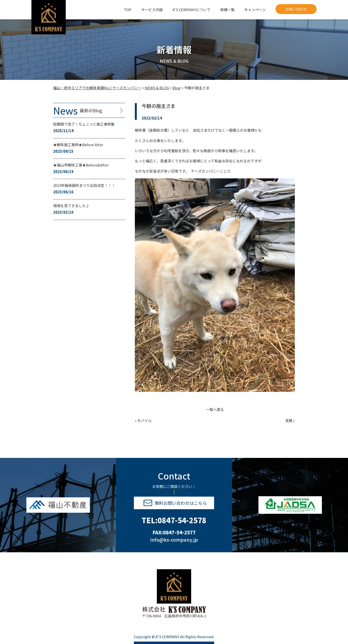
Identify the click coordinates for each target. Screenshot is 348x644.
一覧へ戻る (215, 409)
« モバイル (143, 420)
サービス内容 (152, 10)
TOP (128, 10)
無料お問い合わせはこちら (175, 503)
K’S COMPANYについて (192, 10)
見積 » (290, 420)
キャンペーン (255, 10)
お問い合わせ (296, 9)
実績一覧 (227, 10)
